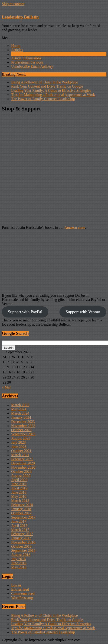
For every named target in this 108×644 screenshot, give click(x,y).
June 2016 (19, 563)
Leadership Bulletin (20, 17)
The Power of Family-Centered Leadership (43, 99)
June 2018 (19, 492)
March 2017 (20, 530)
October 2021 (21, 451)
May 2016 (19, 567)
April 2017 (19, 526)
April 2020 (19, 480)
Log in (16, 585)
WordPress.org (22, 598)
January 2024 (21, 417)
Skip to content (13, 4)
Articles (17, 50)
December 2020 (23, 463)
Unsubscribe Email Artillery (32, 66)
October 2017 (21, 513)
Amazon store (75, 227)
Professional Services (27, 62)
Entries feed (20, 589)
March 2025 (20, 405)
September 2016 (23, 551)
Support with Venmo (83, 312)
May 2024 (19, 409)
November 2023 (23, 426)
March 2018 (20, 501)
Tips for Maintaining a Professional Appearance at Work (53, 95)
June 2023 (19, 447)
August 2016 (21, 555)
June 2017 (19, 521)
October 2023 (21, 430)
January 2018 (21, 509)
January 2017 (21, 538)
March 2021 (20, 455)
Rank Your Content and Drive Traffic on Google (47, 86)
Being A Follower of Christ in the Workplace (44, 82)
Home (16, 46)
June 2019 (19, 484)
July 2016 (18, 559)
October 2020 (21, 472)
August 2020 (21, 476)
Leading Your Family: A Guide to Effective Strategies (51, 90)
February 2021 (22, 459)
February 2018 (22, 505)
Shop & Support (23, 54)
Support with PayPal (25, 312)
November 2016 (23, 542)
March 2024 (20, 413)
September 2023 (23, 434)
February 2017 (22, 534)
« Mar (6, 387)
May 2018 (19, 496)
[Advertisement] (53, 169)
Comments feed (23, 594)
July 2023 (18, 442)
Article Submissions (26, 58)
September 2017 (23, 517)
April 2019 (19, 488)
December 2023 (23, 422)
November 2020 (23, 467)
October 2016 (21, 546)
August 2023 (21, 438)
